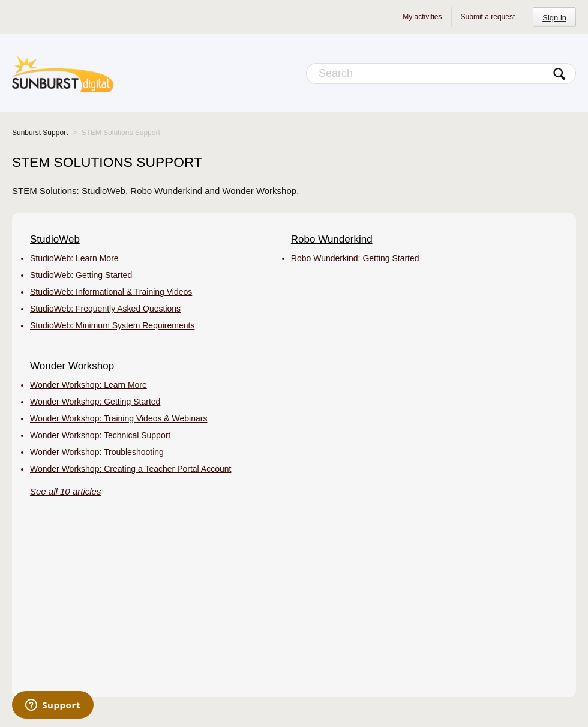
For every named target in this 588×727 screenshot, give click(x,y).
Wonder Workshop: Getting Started (95, 402)
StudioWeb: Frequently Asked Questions (105, 309)
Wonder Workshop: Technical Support (100, 435)
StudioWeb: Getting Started (81, 275)
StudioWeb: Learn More (74, 258)
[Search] (441, 74)
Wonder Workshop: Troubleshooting (97, 452)
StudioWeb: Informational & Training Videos (111, 292)
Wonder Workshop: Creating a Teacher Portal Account (130, 469)
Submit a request (488, 17)
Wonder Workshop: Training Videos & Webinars (118, 418)
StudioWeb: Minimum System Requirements (112, 325)
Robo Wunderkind (332, 239)
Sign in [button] (554, 18)
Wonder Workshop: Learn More (88, 385)
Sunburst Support (40, 133)
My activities (422, 17)
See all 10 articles (65, 491)
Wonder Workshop (72, 366)
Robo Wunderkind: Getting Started (355, 258)
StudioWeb (55, 239)
